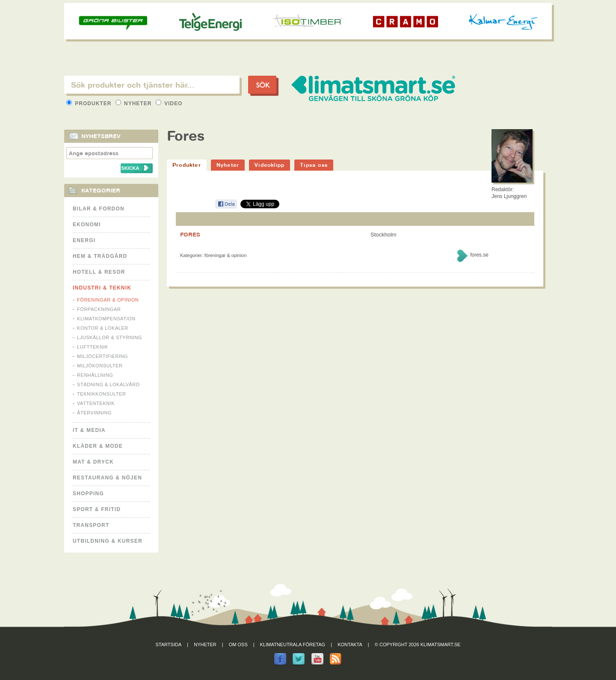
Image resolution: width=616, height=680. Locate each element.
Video (169, 103)
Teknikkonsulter (101, 394)
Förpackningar (99, 309)
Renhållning (95, 375)
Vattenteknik (96, 403)
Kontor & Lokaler (103, 328)
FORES (190, 234)
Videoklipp (269, 165)
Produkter (90, 103)
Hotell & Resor (99, 272)
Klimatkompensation (106, 319)
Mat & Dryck (93, 462)
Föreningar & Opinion (108, 300)
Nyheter (135, 103)
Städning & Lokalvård (108, 384)
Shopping (88, 494)
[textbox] (152, 85)
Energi (84, 240)
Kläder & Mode (98, 446)
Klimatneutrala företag (293, 645)
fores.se (479, 255)
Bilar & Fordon (99, 209)
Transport (91, 525)
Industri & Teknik (102, 288)
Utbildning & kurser (108, 541)
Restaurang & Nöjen (107, 478)
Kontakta (350, 645)
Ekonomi (87, 225)
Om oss (238, 645)
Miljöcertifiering (102, 356)
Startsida (169, 645)
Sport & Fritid (97, 509)
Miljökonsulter (100, 366)
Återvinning (94, 413)
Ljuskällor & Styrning (110, 337)
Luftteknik (93, 347)
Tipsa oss (314, 165)
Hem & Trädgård (100, 256)
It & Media (89, 430)
